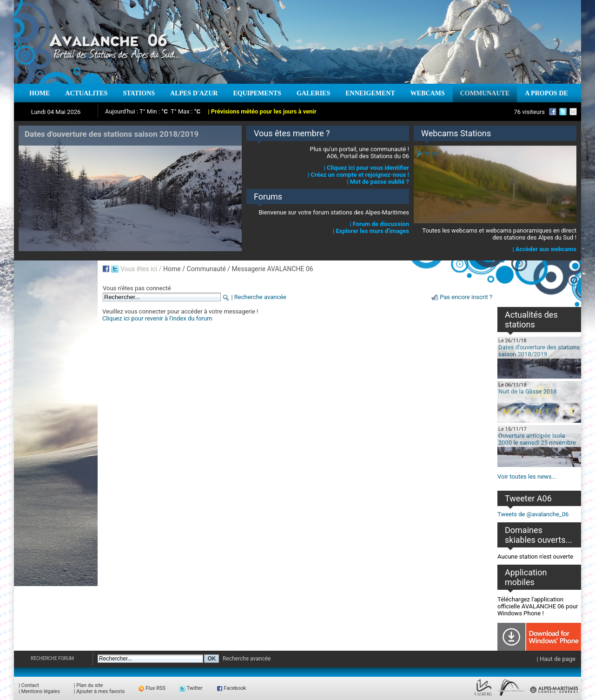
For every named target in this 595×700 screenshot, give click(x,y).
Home (172, 269)
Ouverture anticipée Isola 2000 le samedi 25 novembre (537, 439)
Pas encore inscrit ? (466, 297)
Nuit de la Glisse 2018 (528, 391)
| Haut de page (556, 659)
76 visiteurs (529, 112)
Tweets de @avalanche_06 (533, 514)
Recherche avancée (260, 297)
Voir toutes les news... (527, 477)
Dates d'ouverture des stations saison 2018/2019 (539, 351)
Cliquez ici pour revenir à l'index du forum (157, 318)
